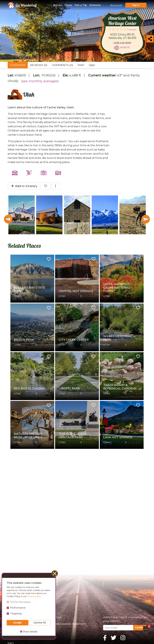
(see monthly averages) (40, 81)
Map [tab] (81, 65)
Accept (17, 623)
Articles (58, 5)
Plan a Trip (81, 5)
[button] (146, 629)
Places (68, 5)
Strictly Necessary (20, 602)
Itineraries (95, 5)
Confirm (140, 628)
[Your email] (118, 628)
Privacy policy (34, 596)
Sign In (136, 5)
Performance (18, 608)
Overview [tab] (18, 65)
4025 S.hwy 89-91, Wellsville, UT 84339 (122, 36)
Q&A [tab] (92, 65)
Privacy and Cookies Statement (65, 624)
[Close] (55, 574)
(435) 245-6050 (122, 43)
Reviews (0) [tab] (39, 65)
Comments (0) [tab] (62, 65)
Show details (29, 632)
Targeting (16, 614)
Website (125, 47)
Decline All (40, 623)
